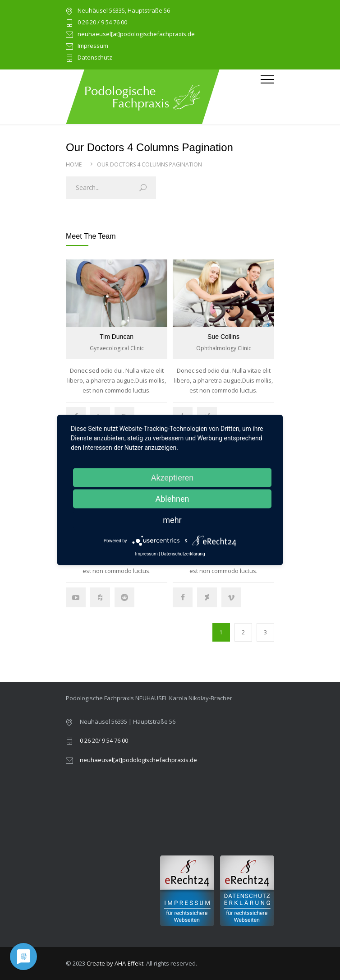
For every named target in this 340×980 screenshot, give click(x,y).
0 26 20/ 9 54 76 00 (104, 740)
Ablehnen (172, 499)
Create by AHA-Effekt (115, 963)
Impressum (93, 46)
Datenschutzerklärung (183, 554)
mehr (172, 520)
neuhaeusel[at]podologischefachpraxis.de (136, 35)
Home (74, 164)
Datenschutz (95, 58)
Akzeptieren (172, 478)
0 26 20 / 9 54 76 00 (102, 23)
